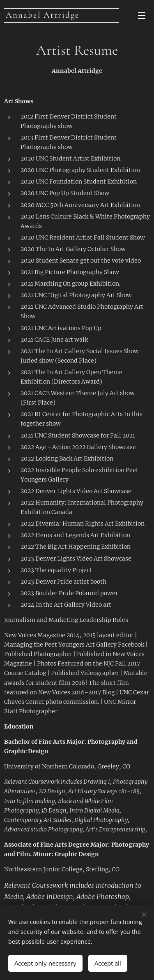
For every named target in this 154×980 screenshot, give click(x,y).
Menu (142, 16)
